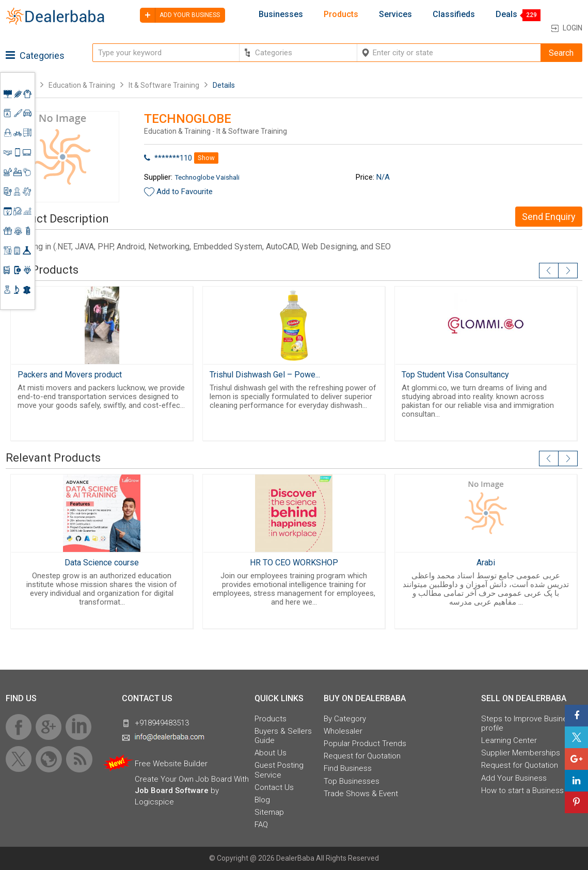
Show (206, 158)
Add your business (180, 15)
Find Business (348, 768)
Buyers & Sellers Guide (283, 736)
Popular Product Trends (365, 744)
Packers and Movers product (70, 375)
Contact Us (274, 787)
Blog (262, 800)
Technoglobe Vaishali (207, 177)
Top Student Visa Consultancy (455, 375)
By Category (345, 719)
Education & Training (82, 85)
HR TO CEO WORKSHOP (294, 563)
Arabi (486, 563)
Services (395, 14)
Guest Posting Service (279, 770)
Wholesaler (343, 731)
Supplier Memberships (521, 753)
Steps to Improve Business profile (528, 723)
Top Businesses (352, 781)
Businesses (281, 14)
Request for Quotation (362, 756)
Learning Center (509, 740)
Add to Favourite (185, 192)
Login (573, 28)
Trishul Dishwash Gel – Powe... (265, 375)
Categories (35, 56)
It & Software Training (164, 85)
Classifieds (454, 14)
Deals (506, 14)
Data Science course (102, 563)
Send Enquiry (549, 217)
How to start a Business (522, 790)
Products (341, 14)
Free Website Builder (171, 764)
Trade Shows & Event (361, 794)
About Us (271, 753)
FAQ (261, 825)
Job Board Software (172, 790)
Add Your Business (514, 778)
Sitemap (269, 812)
